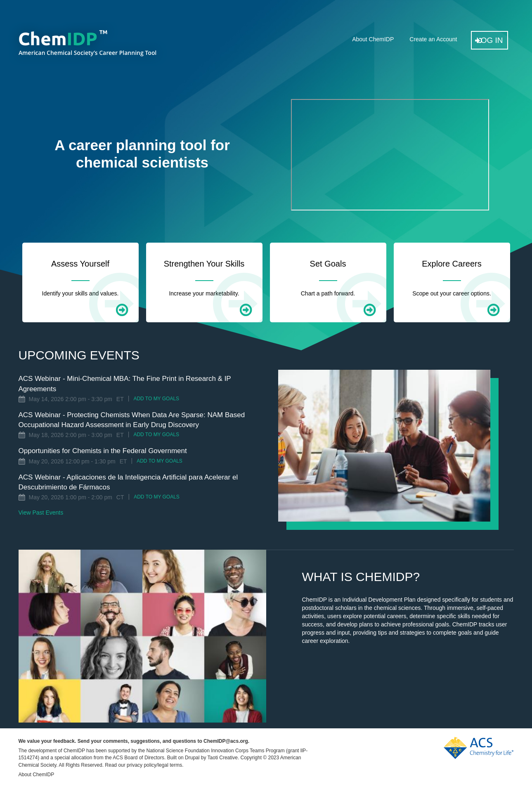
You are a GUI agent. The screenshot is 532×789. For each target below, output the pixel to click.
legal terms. (170, 765)
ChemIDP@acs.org (226, 741)
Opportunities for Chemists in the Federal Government (103, 451)
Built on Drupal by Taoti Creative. (203, 758)
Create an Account (433, 39)
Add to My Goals (156, 399)
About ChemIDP (373, 39)
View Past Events (41, 513)
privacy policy (142, 765)
